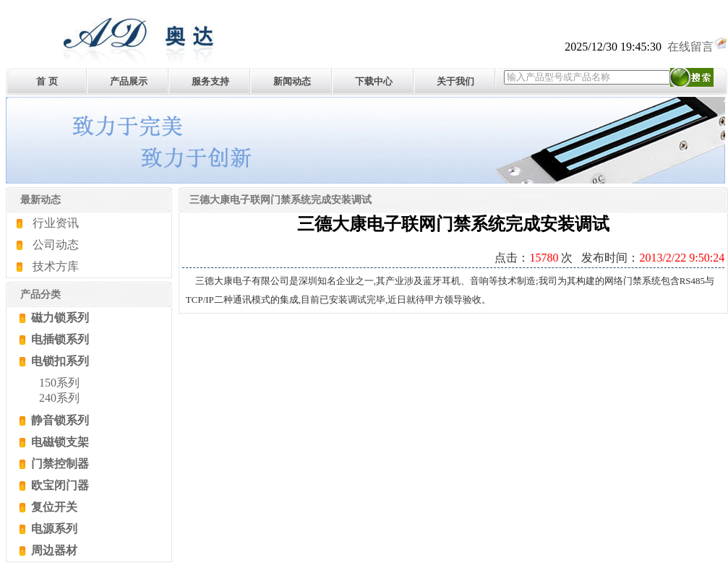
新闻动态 (292, 81)
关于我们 (455, 81)
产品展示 (129, 81)
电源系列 (53, 529)
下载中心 (374, 81)
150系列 (59, 383)
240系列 (59, 398)
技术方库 (56, 266)
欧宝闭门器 (59, 485)
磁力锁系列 (59, 318)
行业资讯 (56, 223)
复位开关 (53, 507)
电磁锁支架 (59, 442)
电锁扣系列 (59, 361)
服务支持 (210, 81)
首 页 (47, 81)
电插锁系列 (59, 339)
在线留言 (698, 47)
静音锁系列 (59, 420)
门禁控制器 (59, 464)
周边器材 (53, 550)
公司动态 (56, 245)
